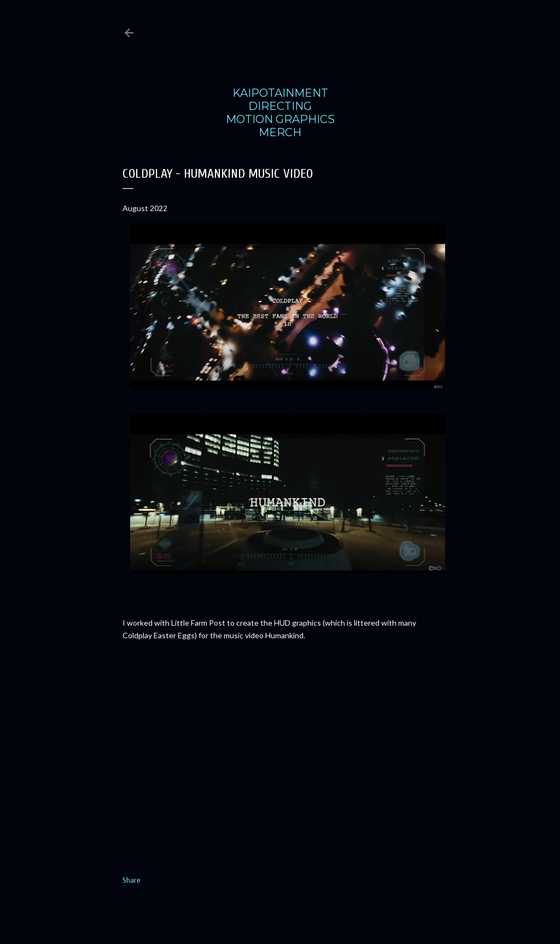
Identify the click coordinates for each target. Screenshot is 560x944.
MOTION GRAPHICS (280, 119)
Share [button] (132, 880)
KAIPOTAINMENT (280, 93)
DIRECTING (280, 106)
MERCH (280, 132)
